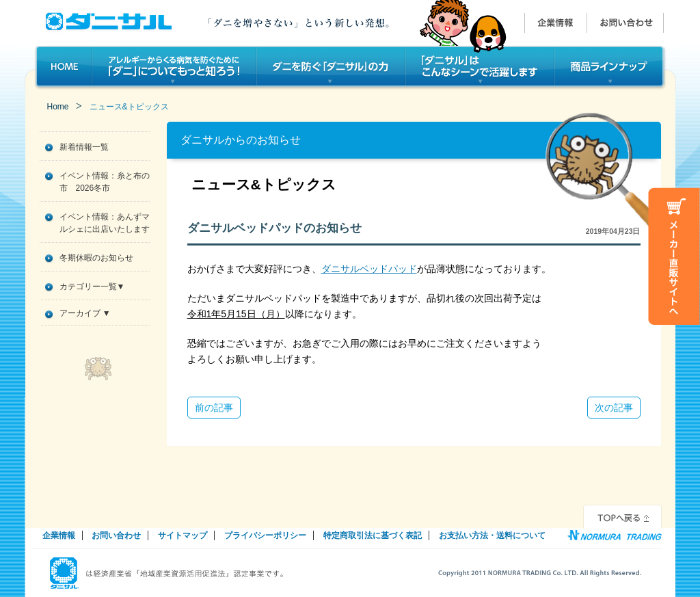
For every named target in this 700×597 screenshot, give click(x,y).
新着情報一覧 (84, 147)
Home (58, 107)
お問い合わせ (116, 535)
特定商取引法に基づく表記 (373, 535)
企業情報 (59, 535)
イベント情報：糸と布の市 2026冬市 (105, 182)
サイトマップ (183, 535)
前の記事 (214, 408)
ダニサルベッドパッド (369, 269)
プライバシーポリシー (265, 535)
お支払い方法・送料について (492, 535)
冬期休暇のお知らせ (96, 258)
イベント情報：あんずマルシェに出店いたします (105, 223)
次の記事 (614, 408)
